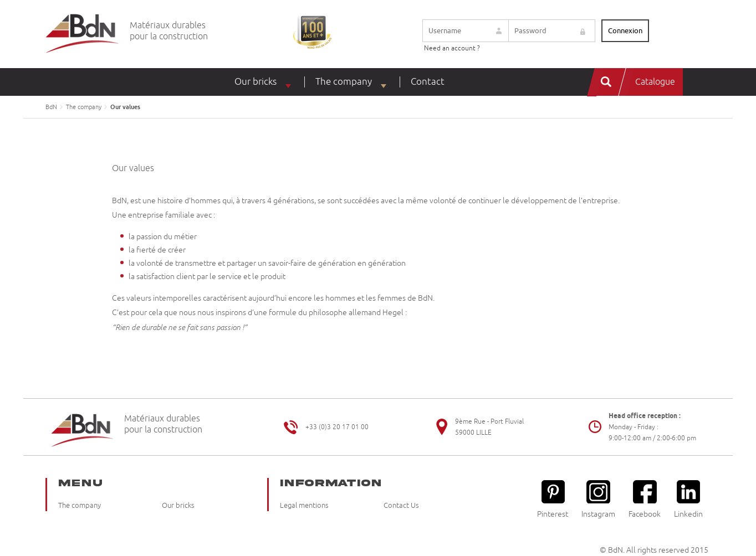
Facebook (645, 499)
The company (344, 82)
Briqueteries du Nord (82, 34)
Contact (428, 82)
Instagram (598, 499)
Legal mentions (304, 506)
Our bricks (256, 82)
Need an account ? (452, 48)
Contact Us (401, 506)
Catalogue (655, 82)
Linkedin (688, 499)
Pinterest (553, 499)
